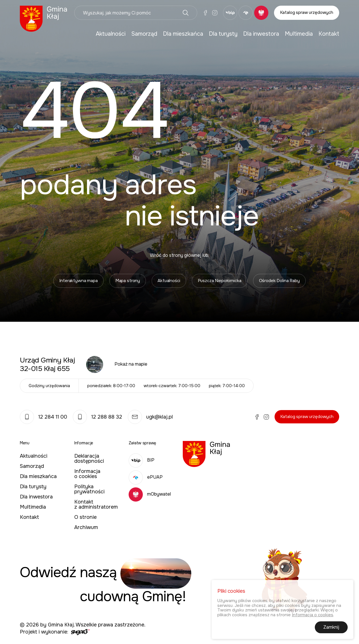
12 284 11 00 (43, 417)
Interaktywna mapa (78, 281)
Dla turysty (223, 34)
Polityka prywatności (89, 489)
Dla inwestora (261, 34)
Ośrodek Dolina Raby (279, 281)
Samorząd (144, 34)
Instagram (215, 13)
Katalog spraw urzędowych (307, 12)
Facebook (205, 13)
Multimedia (299, 34)
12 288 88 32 (97, 417)
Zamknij (331, 628)
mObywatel (150, 494)
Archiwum (86, 527)
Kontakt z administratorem (96, 504)
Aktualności (111, 34)
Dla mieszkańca (183, 34)
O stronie (85, 517)
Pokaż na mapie (131, 364)
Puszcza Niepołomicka (220, 281)
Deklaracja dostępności (89, 459)
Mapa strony (128, 281)
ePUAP (146, 477)
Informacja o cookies (87, 474)
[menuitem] (111, 34)
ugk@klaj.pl (150, 417)
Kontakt (329, 34)
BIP (142, 460)
